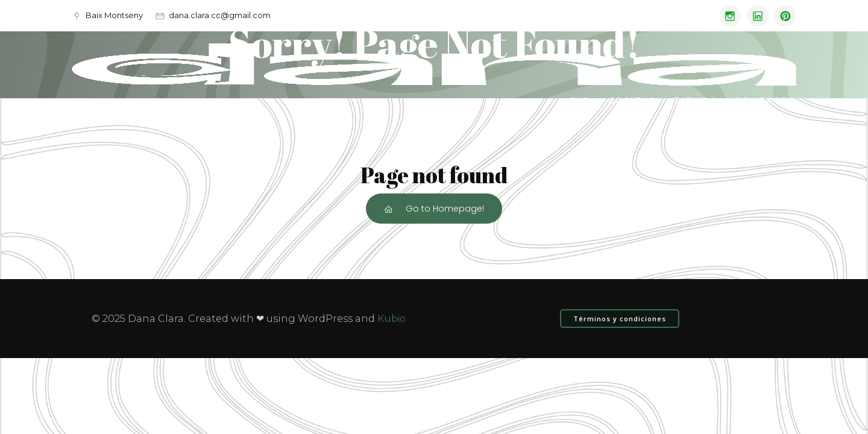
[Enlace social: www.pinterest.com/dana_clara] (782, 16)
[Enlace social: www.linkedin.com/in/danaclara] (755, 16)
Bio (580, 101)
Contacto (766, 101)
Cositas (632, 101)
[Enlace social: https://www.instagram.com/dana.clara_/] (727, 16)
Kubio (392, 319)
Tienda (695, 101)
